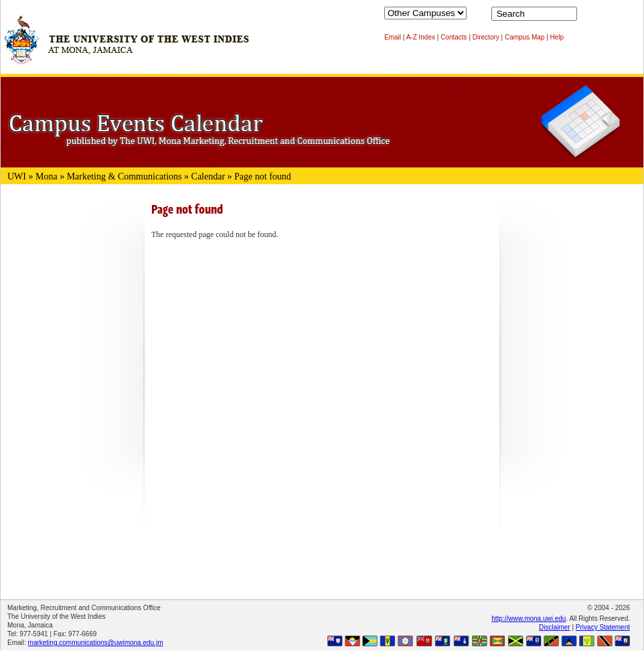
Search (590, 17)
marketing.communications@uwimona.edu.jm (96, 643)
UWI (17, 176)
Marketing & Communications (125, 176)
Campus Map (525, 37)
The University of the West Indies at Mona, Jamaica (127, 46)
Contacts (454, 37)
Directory (486, 37)
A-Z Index (421, 37)
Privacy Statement (603, 627)
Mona (47, 176)
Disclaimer (555, 627)
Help (557, 37)
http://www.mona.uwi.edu (529, 619)
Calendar (209, 176)
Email (393, 37)
